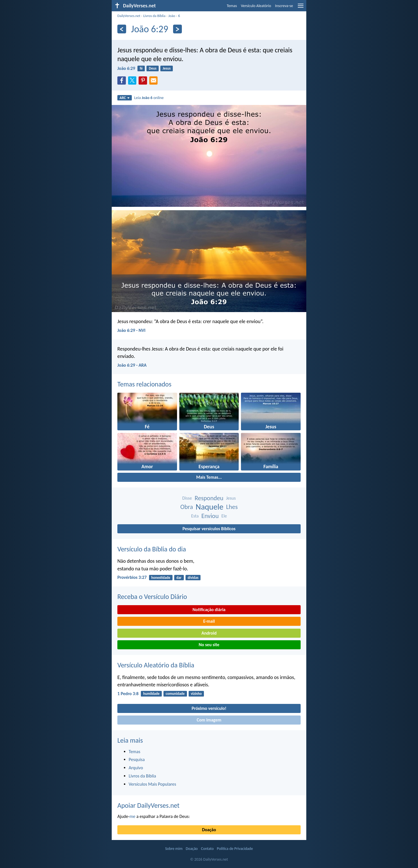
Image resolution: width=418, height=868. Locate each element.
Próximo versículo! (209, 708)
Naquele (210, 507)
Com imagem (209, 720)
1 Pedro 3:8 (128, 694)
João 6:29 (126, 68)
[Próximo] (177, 29)
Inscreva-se (284, 6)
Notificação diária (209, 610)
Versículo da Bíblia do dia (152, 549)
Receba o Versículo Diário (152, 597)
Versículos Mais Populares (152, 784)
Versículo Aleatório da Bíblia (156, 665)
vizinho (196, 694)
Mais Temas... (209, 477)
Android (209, 633)
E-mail (209, 621)
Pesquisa (137, 759)
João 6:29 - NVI (131, 330)
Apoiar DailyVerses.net (148, 805)
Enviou (210, 516)
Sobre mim (174, 849)
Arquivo (136, 768)
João (172, 16)
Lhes (232, 507)
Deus (153, 68)
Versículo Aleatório (256, 6)
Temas (232, 6)
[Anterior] (122, 29)
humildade (151, 694)
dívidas (193, 578)
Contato (207, 849)
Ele (224, 516)
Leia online (149, 98)
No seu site (209, 645)
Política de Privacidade (235, 849)
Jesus (167, 68)
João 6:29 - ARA (132, 365)
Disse (187, 498)
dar (179, 578)
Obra (187, 507)
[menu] (301, 8)
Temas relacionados (144, 384)
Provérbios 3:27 (132, 577)
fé (141, 68)
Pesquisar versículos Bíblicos (209, 529)
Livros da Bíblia (154, 16)
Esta (195, 516)
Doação (209, 830)
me (132, 816)
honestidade (161, 578)
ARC (125, 98)
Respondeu (209, 498)
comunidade (175, 694)
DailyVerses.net (129, 16)
